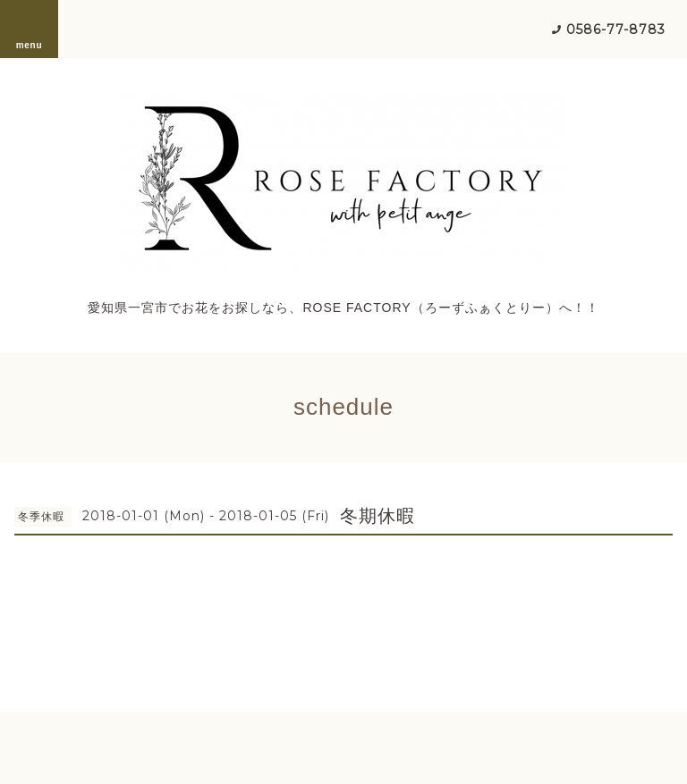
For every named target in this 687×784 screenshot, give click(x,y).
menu (30, 29)
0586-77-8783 (616, 30)
